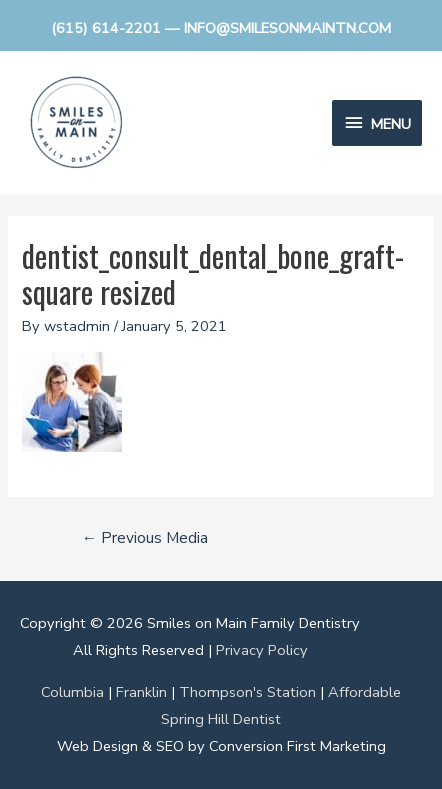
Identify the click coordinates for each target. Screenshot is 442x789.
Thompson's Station (247, 692)
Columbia (72, 692)
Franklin (141, 692)
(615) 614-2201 (106, 28)
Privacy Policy (262, 650)
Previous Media (145, 537)
